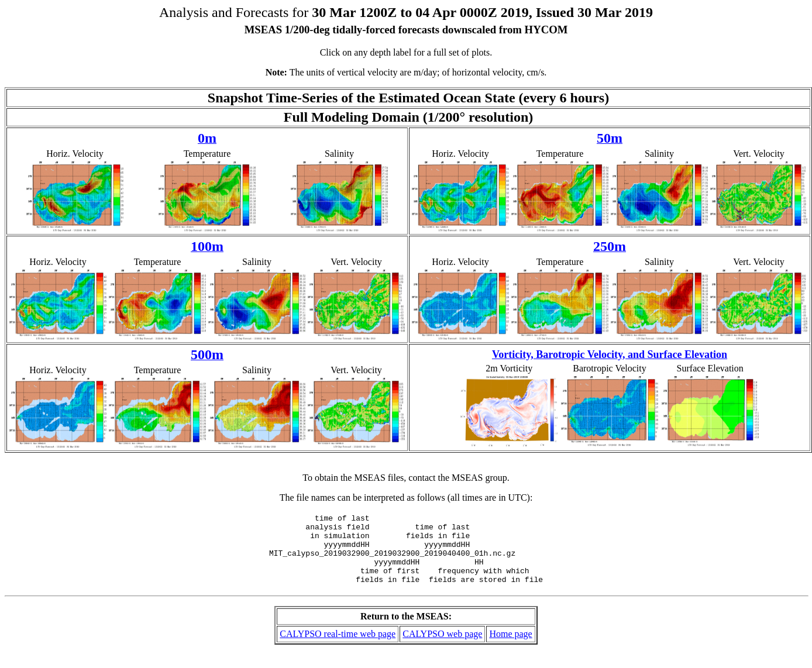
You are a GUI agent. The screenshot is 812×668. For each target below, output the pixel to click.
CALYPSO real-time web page (338, 648)
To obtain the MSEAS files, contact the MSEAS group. (406, 478)
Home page (510, 648)
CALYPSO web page (442, 648)
